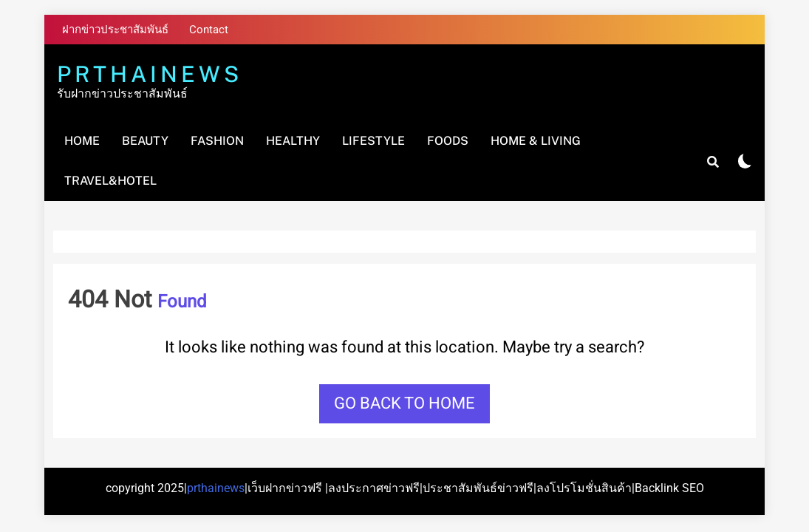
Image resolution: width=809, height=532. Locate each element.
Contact (209, 30)
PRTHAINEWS (150, 74)
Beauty (145, 141)
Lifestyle (373, 141)
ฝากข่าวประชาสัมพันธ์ (115, 30)
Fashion (217, 141)
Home (82, 141)
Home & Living (536, 141)
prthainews (216, 488)
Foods (448, 141)
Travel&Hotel (110, 181)
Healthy (293, 141)
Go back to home (404, 403)
